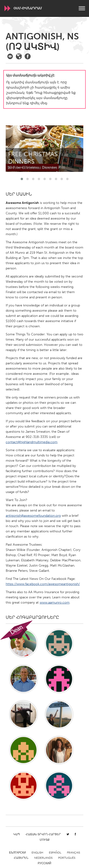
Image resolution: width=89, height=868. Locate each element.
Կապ (17, 834)
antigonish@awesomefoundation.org (33, 516)
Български (17, 853)
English (37, 853)
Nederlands (43, 858)
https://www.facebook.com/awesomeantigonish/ (43, 584)
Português (67, 858)
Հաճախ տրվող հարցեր (43, 834)
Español (55, 853)
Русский (44, 863)
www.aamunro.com (55, 603)
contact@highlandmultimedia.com (32, 442)
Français (73, 853)
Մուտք (45, 840)
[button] (22, 179)
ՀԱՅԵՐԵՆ (21, 858)
